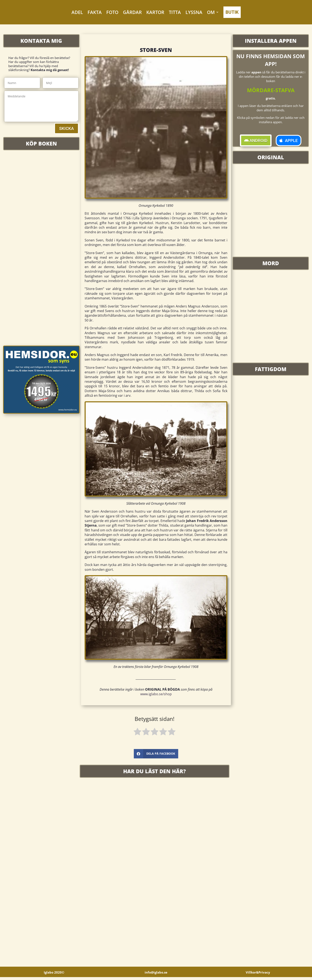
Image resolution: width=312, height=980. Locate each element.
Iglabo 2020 (54, 975)
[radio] (137, 732)
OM (211, 12)
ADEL (77, 12)
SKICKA (66, 128)
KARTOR (155, 12)
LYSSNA (194, 12)
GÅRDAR (132, 12)
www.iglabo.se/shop (156, 694)
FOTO (112, 12)
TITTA (175, 12)
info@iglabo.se (156, 975)
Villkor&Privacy (258, 975)
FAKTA (95, 12)
